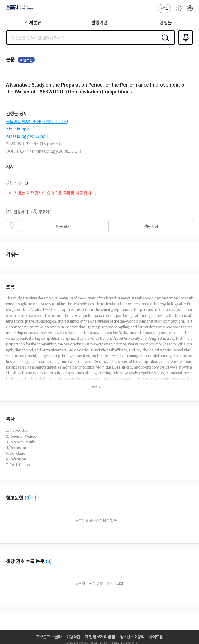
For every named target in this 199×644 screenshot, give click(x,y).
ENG (190, 11)
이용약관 (73, 637)
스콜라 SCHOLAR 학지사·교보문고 (18, 9)
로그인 (164, 8)
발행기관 (100, 22)
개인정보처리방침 (100, 636)
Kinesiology (17, 129)
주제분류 (33, 22)
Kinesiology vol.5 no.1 (27, 136)
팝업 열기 (35, 497)
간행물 (166, 22)
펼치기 (97, 387)
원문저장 (151, 226)
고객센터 (177, 11)
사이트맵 (156, 637)
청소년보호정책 (132, 637)
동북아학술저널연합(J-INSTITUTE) (37, 121)
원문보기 (63, 226)
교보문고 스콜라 (49, 637)
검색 (164, 42)
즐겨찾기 (184, 44)
